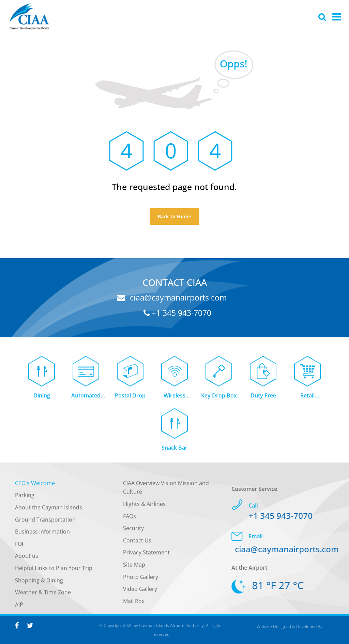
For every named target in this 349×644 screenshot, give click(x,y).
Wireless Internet (174, 398)
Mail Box (134, 603)
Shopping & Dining (39, 583)
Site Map (134, 567)
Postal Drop (130, 398)
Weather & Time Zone (43, 595)
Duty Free (263, 398)
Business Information (42, 534)
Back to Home (174, 216)
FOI (19, 546)
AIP (19, 607)
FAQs (130, 518)
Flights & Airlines (144, 506)
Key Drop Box (219, 398)
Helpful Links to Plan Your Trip (54, 570)
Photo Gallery (141, 579)
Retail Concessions (308, 398)
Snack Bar (174, 450)
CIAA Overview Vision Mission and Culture (166, 490)
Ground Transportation (45, 522)
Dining (42, 398)
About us (27, 558)
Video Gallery (140, 591)
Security (133, 531)
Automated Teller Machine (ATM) (86, 398)
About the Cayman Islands (49, 510)
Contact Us (137, 543)
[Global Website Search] (322, 17)
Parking (25, 498)
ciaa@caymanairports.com (172, 297)
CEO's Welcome (35, 485)
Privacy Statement (146, 555)
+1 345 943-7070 (177, 313)
